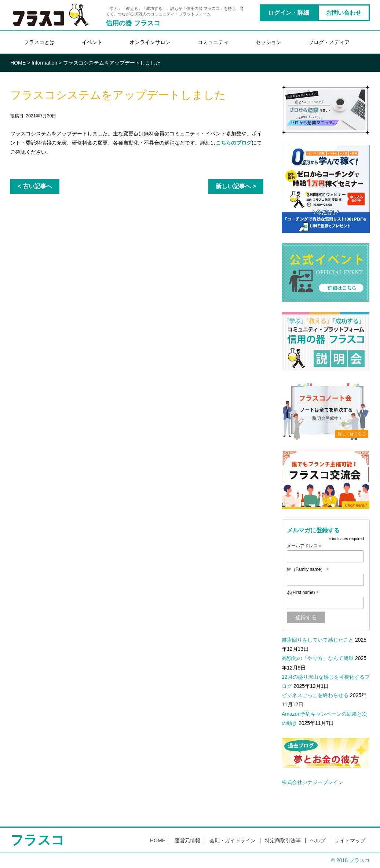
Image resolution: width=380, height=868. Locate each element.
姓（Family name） (308, 570)
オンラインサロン (150, 42)
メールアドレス (304, 546)
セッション (268, 42)
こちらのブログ (234, 143)
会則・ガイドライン (233, 840)
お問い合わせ (344, 13)
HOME (158, 840)
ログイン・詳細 (289, 13)
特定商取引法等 (283, 840)
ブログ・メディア (329, 42)
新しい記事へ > (236, 186)
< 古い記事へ (35, 186)
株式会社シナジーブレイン (313, 782)
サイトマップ (350, 840)
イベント (92, 42)
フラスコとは (39, 42)
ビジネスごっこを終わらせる (315, 695)
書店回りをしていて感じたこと (318, 640)
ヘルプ (318, 840)
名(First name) (303, 593)
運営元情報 (187, 840)
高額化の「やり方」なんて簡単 (318, 658)
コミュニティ (213, 42)
